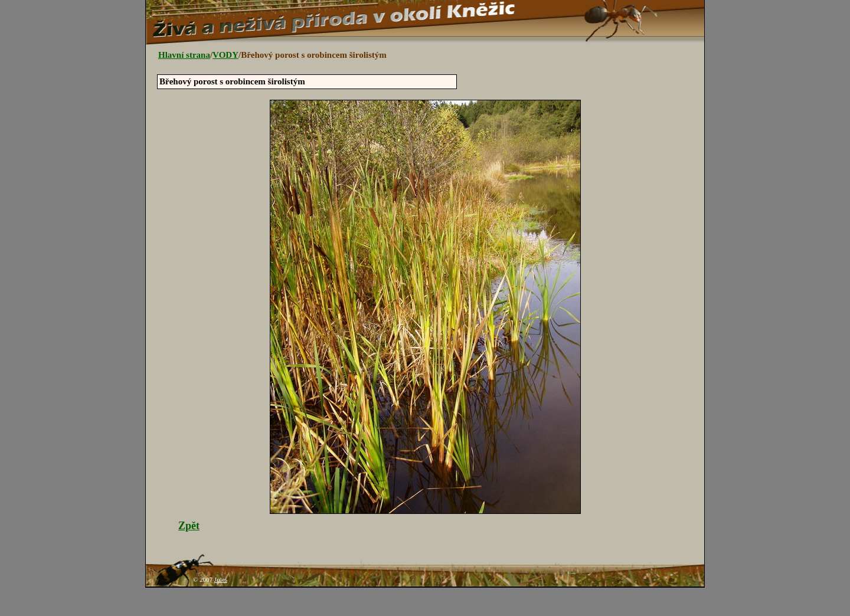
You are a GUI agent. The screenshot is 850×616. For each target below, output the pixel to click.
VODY (225, 55)
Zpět (189, 526)
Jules (221, 579)
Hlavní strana (184, 55)
